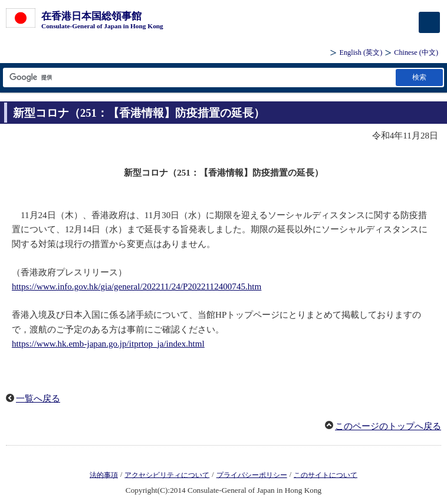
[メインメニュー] (429, 22)
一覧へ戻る (38, 398)
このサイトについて (326, 475)
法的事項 (104, 475)
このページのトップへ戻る (388, 426)
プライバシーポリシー (252, 475)
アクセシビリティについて (167, 475)
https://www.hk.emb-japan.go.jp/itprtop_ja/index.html (108, 344)
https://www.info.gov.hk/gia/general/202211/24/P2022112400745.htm (137, 286)
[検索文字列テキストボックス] (198, 78)
